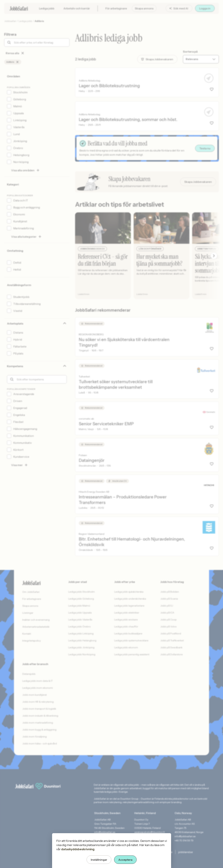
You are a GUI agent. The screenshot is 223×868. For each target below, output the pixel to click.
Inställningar (99, 860)
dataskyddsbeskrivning (78, 849)
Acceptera (125, 860)
